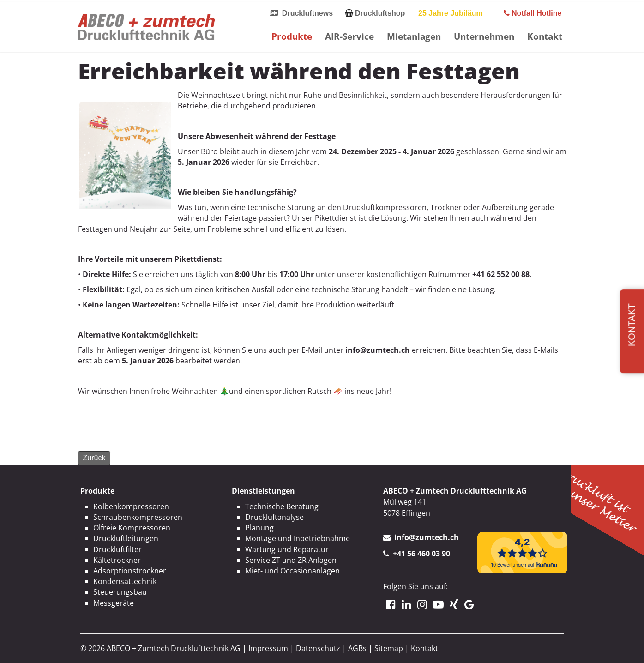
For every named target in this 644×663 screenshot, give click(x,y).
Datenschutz (318, 648)
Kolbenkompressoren (131, 506)
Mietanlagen (414, 36)
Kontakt (545, 36)
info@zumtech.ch (427, 537)
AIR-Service (349, 36)
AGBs (357, 648)
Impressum (268, 648)
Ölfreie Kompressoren (132, 528)
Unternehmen (484, 36)
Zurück (94, 458)
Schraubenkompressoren (138, 517)
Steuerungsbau (120, 592)
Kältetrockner (117, 560)
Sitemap (389, 648)
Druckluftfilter (117, 549)
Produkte (292, 36)
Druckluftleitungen (126, 538)
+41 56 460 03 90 (421, 554)
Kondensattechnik (125, 581)
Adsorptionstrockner (130, 571)
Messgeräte (114, 603)
